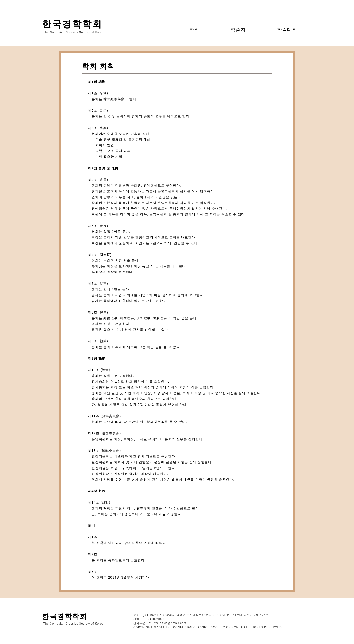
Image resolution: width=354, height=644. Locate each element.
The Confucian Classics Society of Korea (73, 32)
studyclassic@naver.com (168, 623)
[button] (194, 30)
